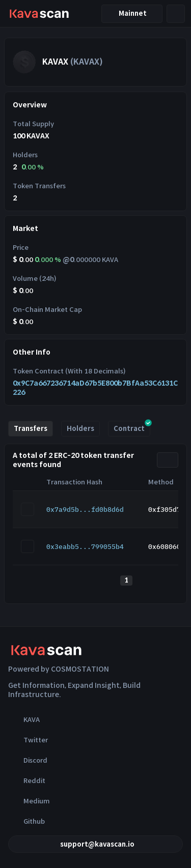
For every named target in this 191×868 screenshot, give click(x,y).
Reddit (27, 780)
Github (26, 821)
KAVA (24, 719)
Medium (29, 801)
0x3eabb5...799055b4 (85, 547)
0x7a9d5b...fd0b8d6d (85, 510)
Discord (28, 760)
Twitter (28, 740)
